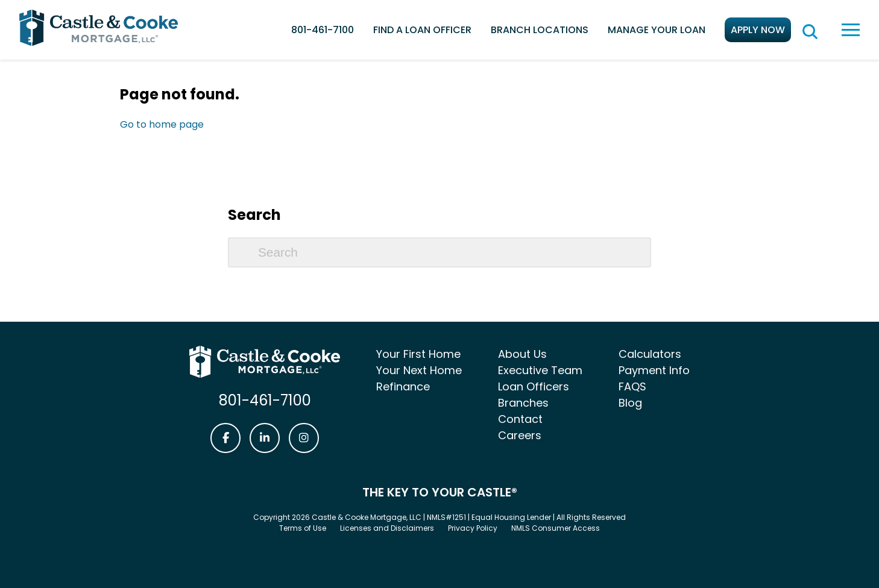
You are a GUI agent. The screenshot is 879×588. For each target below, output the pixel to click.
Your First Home (418, 354)
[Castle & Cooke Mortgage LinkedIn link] (265, 438)
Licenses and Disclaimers (387, 528)
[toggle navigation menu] (851, 30)
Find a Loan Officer (422, 30)
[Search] (439, 252)
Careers (520, 435)
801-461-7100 (323, 30)
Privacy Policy (473, 528)
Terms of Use (303, 528)
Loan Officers (534, 386)
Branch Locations (540, 30)
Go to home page (162, 124)
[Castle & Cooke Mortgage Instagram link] (304, 438)
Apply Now (758, 30)
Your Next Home (419, 370)
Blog (630, 403)
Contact (520, 419)
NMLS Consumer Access (556, 528)
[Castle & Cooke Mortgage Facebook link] (225, 438)
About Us (522, 354)
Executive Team (540, 370)
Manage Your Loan (657, 30)
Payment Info (654, 370)
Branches (523, 403)
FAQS (632, 386)
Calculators (650, 354)
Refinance (403, 386)
